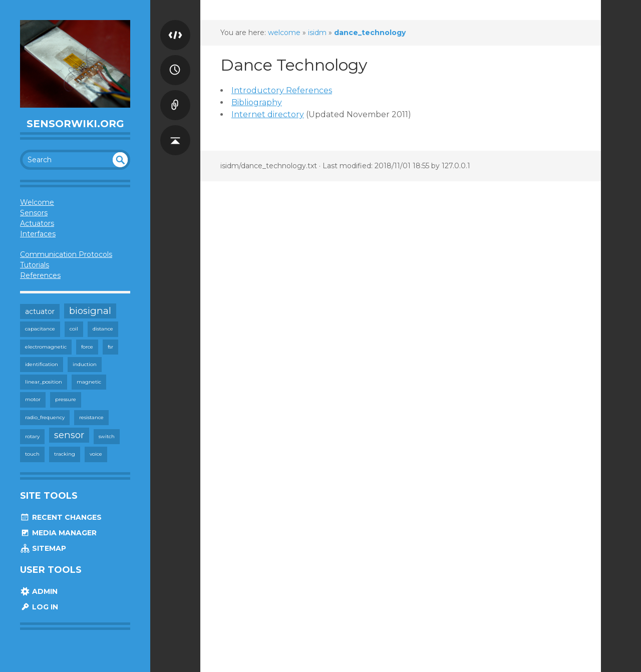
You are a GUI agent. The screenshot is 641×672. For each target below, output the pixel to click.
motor (33, 399)
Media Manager (58, 533)
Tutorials (35, 265)
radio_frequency (45, 417)
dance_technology (370, 33)
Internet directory (268, 114)
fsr (110, 347)
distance (103, 329)
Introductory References (282, 90)
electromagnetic (46, 347)
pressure (66, 399)
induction (85, 364)
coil (74, 329)
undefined (120, 160)
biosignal (90, 311)
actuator (40, 311)
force (87, 347)
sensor (69, 435)
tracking (65, 454)
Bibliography (257, 102)
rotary (32, 436)
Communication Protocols (66, 254)
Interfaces (38, 234)
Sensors (34, 213)
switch (107, 436)
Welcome (37, 202)
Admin (39, 591)
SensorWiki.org (75, 124)
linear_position (44, 382)
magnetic (89, 382)
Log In (39, 607)
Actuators (37, 223)
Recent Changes (61, 517)
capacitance (40, 329)
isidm (317, 33)
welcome (284, 33)
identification (42, 364)
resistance (91, 417)
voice (96, 454)
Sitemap (43, 548)
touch (32, 454)
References (40, 275)
